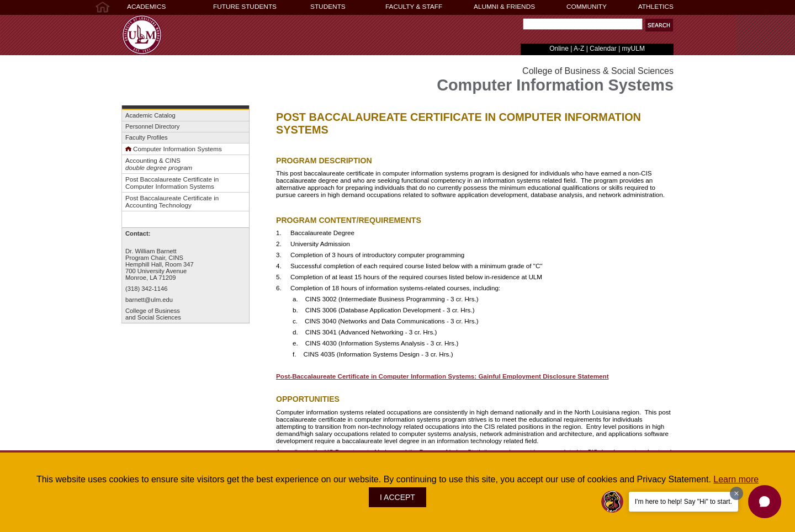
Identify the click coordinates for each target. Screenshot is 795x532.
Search (520, 27)
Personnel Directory (152, 126)
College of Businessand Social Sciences (153, 314)
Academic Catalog (150, 115)
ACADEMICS (146, 7)
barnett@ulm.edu (149, 300)
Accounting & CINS (153, 160)
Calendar (603, 49)
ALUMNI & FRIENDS (504, 7)
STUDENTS (328, 7)
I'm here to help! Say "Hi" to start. (683, 502)
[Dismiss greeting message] (736, 493)
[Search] (583, 24)
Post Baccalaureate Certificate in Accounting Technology (172, 201)
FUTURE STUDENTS (245, 7)
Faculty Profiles (146, 137)
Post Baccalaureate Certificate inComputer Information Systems (172, 183)
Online (559, 49)
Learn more (736, 479)
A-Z (579, 49)
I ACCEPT (397, 497)
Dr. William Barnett (151, 251)
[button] (765, 502)
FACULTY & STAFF (414, 7)
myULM (634, 49)
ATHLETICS (656, 7)
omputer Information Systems (179, 149)
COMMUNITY (587, 7)
